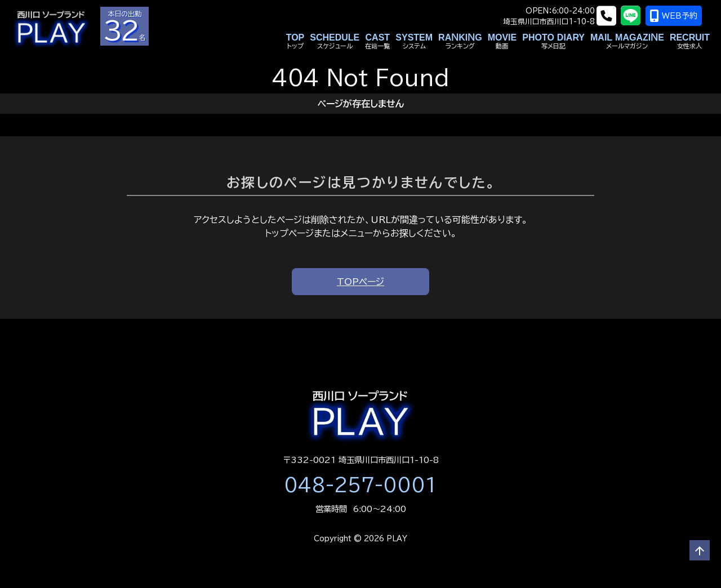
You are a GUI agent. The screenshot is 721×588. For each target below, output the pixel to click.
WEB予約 (682, 16)
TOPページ (360, 282)
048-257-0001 (360, 485)
